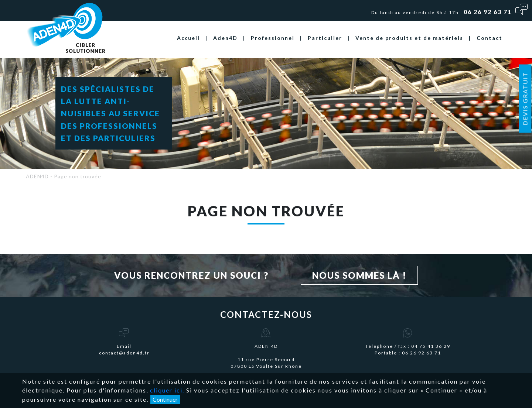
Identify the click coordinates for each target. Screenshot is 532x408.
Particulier (325, 38)
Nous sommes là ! (359, 275)
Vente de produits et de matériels (409, 38)
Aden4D (225, 38)
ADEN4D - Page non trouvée (64, 176)
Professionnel (273, 38)
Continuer (165, 399)
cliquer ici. (167, 390)
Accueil (188, 38)
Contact (490, 38)
